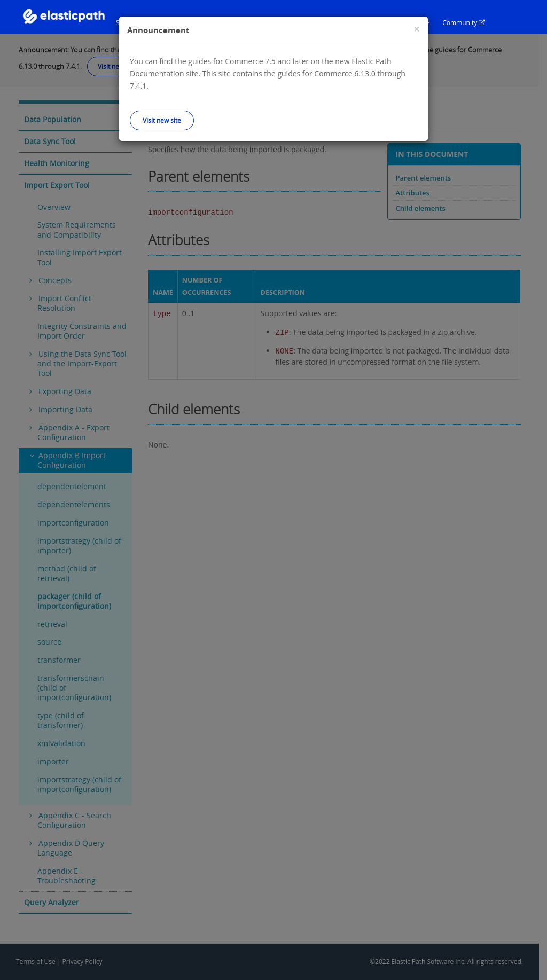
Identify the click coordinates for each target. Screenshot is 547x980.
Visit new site (162, 120)
